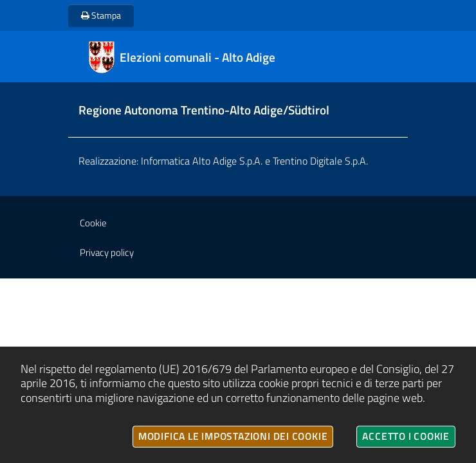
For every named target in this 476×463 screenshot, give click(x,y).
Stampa (101, 15)
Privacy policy (107, 252)
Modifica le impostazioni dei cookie (233, 436)
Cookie (93, 223)
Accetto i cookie (406, 436)
